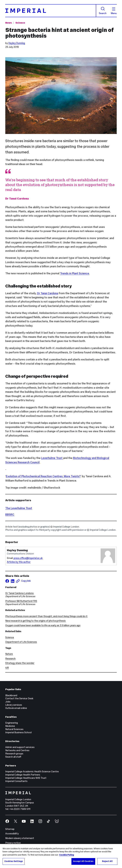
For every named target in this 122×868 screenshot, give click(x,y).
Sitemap (10, 829)
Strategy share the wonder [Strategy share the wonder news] (20, 663)
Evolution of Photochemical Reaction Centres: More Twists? (43, 476)
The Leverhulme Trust (19, 508)
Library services (14, 705)
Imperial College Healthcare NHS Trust (26, 778)
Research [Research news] (10, 659)
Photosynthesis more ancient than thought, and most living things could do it (46, 616)
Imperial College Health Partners (23, 775)
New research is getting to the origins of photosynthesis (35, 621)
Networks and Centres (17, 750)
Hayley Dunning (17, 43)
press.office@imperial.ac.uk (28, 558)
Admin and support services (20, 747)
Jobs (8, 702)
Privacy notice (13, 843)
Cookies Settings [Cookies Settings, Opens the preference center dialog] (14, 861)
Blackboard (11, 695)
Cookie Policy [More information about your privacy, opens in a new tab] (67, 855)
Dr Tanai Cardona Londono (20, 593)
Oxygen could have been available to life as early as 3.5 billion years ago (43, 625)
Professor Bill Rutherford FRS (21, 601)
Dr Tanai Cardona (48, 293)
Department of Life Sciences (21, 642)
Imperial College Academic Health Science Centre (32, 772)
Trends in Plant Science (75, 273)
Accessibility (12, 834)
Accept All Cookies (83, 861)
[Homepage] (51, 11)
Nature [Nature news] (9, 654)
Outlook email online (16, 708)
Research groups (14, 754)
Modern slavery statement (20, 838)
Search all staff (13, 757)
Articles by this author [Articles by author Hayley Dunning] (19, 562)
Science (10, 637)
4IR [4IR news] (7, 668)
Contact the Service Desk (19, 698)
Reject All (107, 861)
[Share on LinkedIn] (13, 581)
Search (103, 11)
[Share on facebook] (7, 581)
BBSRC (10, 515)
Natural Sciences (14, 729)
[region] (61, 856)
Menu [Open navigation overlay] (114, 11)
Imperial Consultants (16, 781)
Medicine (10, 726)
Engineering (12, 723)
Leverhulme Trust (52, 458)
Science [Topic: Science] (20, 23)
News (9, 23)
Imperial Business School (18, 732)
